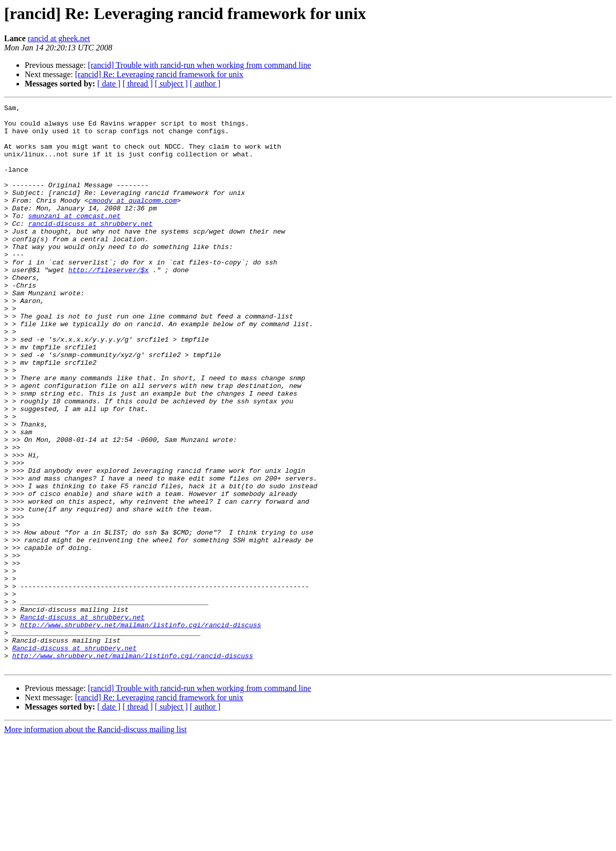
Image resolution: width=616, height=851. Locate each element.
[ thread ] (138, 84)
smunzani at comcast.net (74, 239)
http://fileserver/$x (109, 304)
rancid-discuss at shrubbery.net (91, 248)
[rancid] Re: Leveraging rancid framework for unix (159, 74)
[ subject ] (171, 84)
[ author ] (205, 84)
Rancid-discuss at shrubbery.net (82, 720)
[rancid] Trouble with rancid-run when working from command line (200, 65)
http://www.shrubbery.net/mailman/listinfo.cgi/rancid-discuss (140, 730)
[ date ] (109, 84)
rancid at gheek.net (59, 38)
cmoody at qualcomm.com (133, 220)
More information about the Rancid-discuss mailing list (95, 842)
